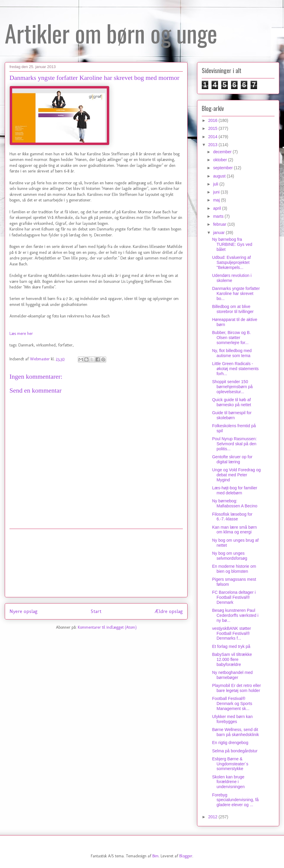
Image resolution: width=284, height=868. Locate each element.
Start (96, 611)
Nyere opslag (24, 611)
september (223, 168)
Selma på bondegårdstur (235, 751)
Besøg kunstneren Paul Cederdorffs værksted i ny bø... (235, 615)
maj (217, 200)
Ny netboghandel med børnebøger (232, 675)
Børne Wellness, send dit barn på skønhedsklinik (235, 732)
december (223, 152)
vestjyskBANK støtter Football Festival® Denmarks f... (231, 633)
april (217, 208)
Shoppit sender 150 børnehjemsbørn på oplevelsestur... (232, 387)
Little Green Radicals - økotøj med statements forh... (235, 369)
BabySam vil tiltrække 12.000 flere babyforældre (232, 659)
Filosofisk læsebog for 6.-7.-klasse (232, 517)
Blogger (186, 856)
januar (219, 233)
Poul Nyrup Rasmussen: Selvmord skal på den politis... (234, 444)
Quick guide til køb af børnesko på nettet (232, 402)
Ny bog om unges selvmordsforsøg (230, 556)
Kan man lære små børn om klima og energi (234, 530)
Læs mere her (21, 334)
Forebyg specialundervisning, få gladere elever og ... (235, 800)
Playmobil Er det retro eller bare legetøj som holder (237, 688)
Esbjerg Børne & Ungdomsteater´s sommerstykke (230, 764)
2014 (213, 137)
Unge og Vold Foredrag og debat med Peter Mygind (236, 475)
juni (217, 192)
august (220, 176)
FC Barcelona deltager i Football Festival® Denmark (234, 597)
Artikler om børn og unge (111, 33)
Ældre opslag (169, 611)
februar (220, 224)
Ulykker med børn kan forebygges (232, 719)
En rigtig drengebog (230, 743)
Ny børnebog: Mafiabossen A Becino (235, 503)
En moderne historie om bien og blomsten (234, 569)
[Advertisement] (96, 563)
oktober (221, 160)
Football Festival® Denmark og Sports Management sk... (232, 704)
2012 (213, 817)
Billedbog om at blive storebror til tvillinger (233, 309)
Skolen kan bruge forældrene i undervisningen (228, 782)
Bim (155, 856)
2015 (213, 128)
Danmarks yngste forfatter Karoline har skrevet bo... (236, 293)
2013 (213, 145)
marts (219, 216)
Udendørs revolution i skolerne (232, 278)
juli (216, 184)
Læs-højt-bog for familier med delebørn (235, 490)
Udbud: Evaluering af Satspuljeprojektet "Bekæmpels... (231, 262)
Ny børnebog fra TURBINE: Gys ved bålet (232, 244)
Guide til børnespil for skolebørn (232, 415)
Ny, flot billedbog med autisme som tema (232, 353)
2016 (213, 120)
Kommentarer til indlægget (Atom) (107, 627)
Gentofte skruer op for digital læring (232, 459)
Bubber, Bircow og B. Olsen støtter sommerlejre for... (231, 338)
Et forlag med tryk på (231, 646)
